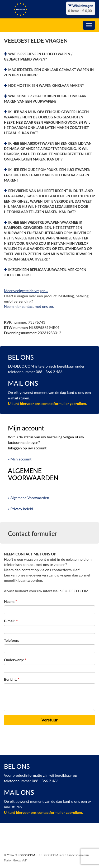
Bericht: (12, 679)
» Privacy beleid (20, 509)
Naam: (11, 601)
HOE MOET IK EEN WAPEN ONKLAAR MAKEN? (44, 86)
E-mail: (11, 621)
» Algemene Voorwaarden (29, 498)
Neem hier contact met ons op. (29, 306)
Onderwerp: (15, 660)
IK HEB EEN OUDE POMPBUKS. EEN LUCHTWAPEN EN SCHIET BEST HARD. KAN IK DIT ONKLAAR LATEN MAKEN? (47, 175)
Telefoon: (11, 640)
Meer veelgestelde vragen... (26, 291)
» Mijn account (20, 459)
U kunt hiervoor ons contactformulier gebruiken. (47, 403)
